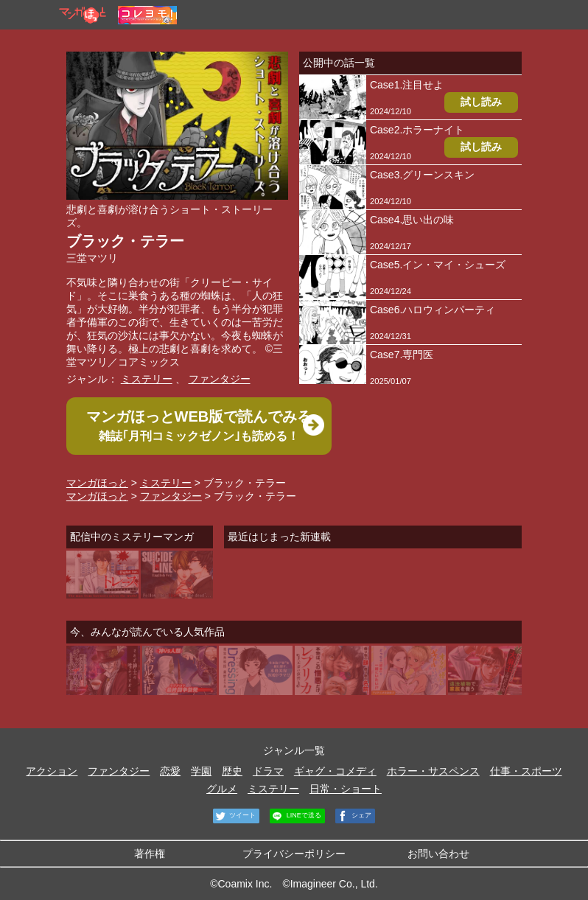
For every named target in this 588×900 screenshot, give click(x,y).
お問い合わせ (438, 854)
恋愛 (170, 771)
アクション (52, 771)
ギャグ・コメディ (335, 771)
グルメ (222, 789)
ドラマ (268, 771)
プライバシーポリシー (294, 854)
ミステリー (147, 379)
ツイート (235, 816)
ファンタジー (220, 379)
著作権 (150, 854)
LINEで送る (295, 816)
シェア (354, 816)
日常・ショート (346, 789)
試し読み (481, 102)
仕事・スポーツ (526, 771)
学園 (201, 771)
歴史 (232, 771)
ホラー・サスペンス (433, 771)
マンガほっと (97, 483)
